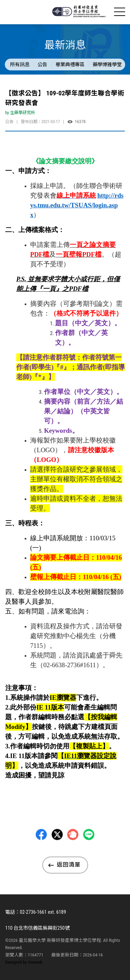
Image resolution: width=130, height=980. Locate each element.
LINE (89, 853)
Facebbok (41, 853)
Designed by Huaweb (24, 962)
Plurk (73, 853)
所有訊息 (20, 65)
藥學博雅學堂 (107, 65)
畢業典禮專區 (70, 65)
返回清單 (69, 865)
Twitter (57, 853)
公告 (42, 65)
